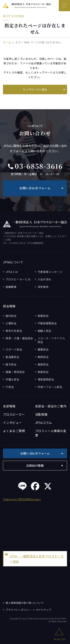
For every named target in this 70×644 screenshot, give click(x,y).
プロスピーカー (14, 414)
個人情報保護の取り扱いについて (25, 603)
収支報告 (43, 287)
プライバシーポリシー (18, 610)
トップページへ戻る (35, 89)
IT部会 (10, 387)
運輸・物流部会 (15, 372)
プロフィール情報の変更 (51, 433)
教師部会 (43, 357)
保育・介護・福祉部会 (19, 338)
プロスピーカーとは (18, 279)
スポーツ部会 (14, 349)
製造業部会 (13, 357)
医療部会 (43, 316)
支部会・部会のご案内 (51, 406)
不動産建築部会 (47, 323)
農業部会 (43, 349)
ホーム (7, 42)
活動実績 (41, 414)
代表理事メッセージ (50, 272)
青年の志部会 (14, 331)
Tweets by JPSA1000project (22, 499)
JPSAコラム (44, 423)
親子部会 (11, 364)
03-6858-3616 (35, 166)
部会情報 (9, 306)
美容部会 (43, 364)
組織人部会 (45, 331)
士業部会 (11, 323)
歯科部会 (11, 316)
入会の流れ (45, 279)
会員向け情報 (35, 465)
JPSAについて (13, 262)
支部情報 (9, 406)
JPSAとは (12, 272)
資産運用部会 (46, 379)
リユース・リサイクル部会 (51, 340)
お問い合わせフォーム (35, 188)
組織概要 (11, 287)
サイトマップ (44, 610)
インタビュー (12, 423)
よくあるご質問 (14, 431)
